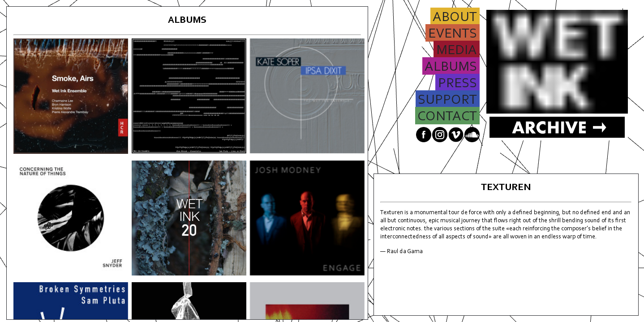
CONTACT (447, 117)
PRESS (457, 84)
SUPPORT (448, 101)
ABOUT (455, 18)
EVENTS (453, 35)
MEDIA (457, 51)
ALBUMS (451, 68)
